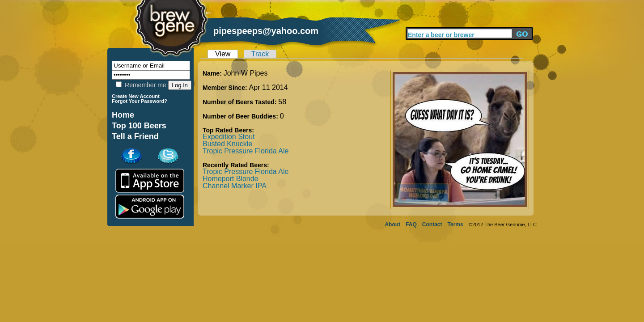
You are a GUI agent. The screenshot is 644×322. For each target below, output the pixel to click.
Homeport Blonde (231, 179)
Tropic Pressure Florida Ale (246, 151)
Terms (455, 225)
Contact (432, 225)
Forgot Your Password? (140, 101)
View (223, 54)
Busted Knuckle (227, 144)
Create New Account (136, 96)
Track (260, 54)
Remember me (141, 85)
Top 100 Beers (139, 126)
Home (123, 115)
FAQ (411, 225)
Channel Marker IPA (235, 186)
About (392, 225)
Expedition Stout (229, 137)
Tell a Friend (135, 136)
